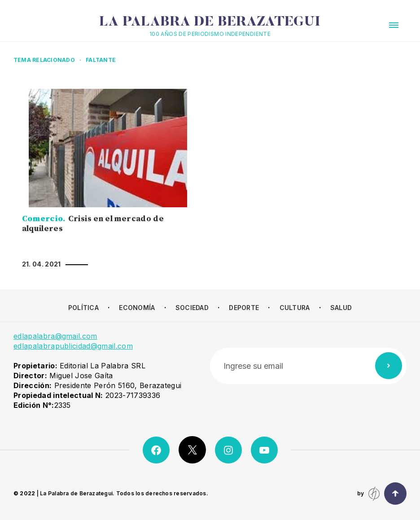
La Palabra (210, 22)
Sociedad (192, 308)
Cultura (295, 308)
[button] (394, 25)
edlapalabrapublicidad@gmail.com (73, 346)
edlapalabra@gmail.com (55, 336)
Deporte (244, 308)
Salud (341, 308)
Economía (137, 308)
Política (83, 308)
